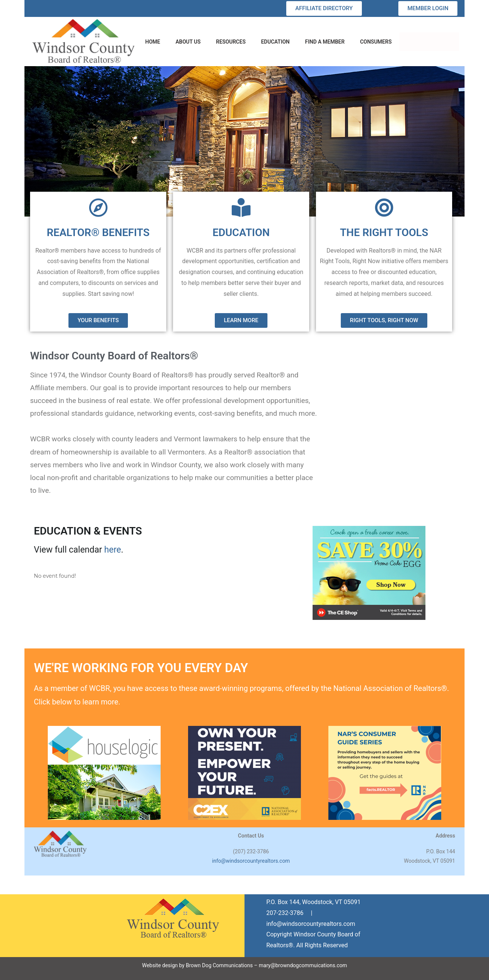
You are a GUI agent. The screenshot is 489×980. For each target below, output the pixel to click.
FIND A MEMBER (325, 42)
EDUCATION (275, 42)
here (113, 550)
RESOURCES (231, 42)
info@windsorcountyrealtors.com (251, 861)
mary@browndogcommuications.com (303, 965)
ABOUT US (188, 42)
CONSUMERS (376, 42)
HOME (153, 42)
